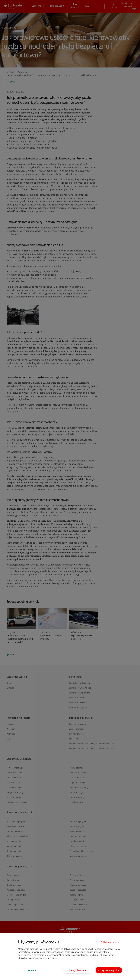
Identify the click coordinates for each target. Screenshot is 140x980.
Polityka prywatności (111, 942)
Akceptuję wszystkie (109, 970)
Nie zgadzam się (77, 970)
